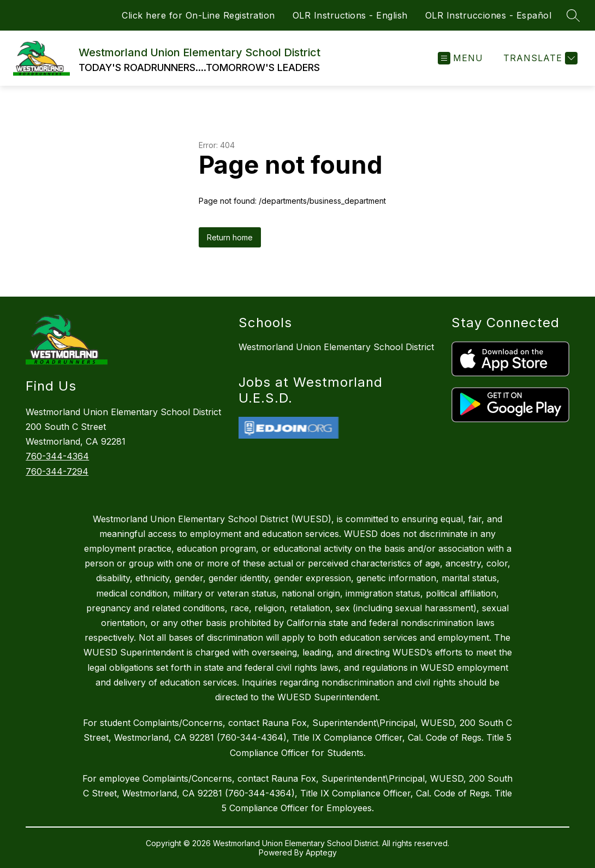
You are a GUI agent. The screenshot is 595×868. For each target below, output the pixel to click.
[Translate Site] (539, 58)
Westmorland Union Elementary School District (336, 347)
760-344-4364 (57, 456)
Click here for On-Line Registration (198, 15)
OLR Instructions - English (350, 15)
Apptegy (321, 852)
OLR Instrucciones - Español (489, 15)
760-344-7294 (57, 471)
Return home (230, 237)
